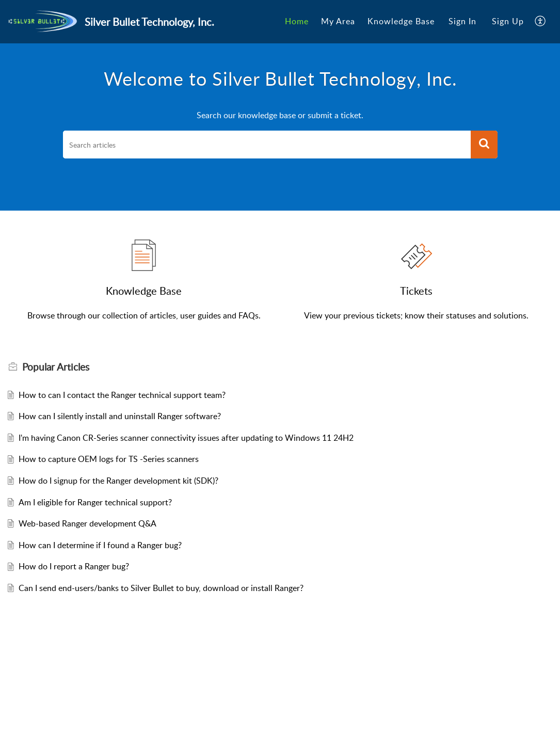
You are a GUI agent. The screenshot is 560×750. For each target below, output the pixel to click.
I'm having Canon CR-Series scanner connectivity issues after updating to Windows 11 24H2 (186, 438)
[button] (541, 22)
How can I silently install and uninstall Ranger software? (120, 416)
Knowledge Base (401, 21)
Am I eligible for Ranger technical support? (95, 502)
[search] (267, 145)
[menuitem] (297, 22)
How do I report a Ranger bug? (74, 566)
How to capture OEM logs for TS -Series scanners (109, 459)
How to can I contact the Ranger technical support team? (122, 395)
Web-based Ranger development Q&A (87, 523)
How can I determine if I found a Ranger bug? (100, 545)
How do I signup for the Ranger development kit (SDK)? (118, 481)
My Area (338, 21)
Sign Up (508, 21)
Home (297, 21)
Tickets (416, 291)
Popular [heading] (56, 367)
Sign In (462, 21)
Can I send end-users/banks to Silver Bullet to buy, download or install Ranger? (161, 588)
